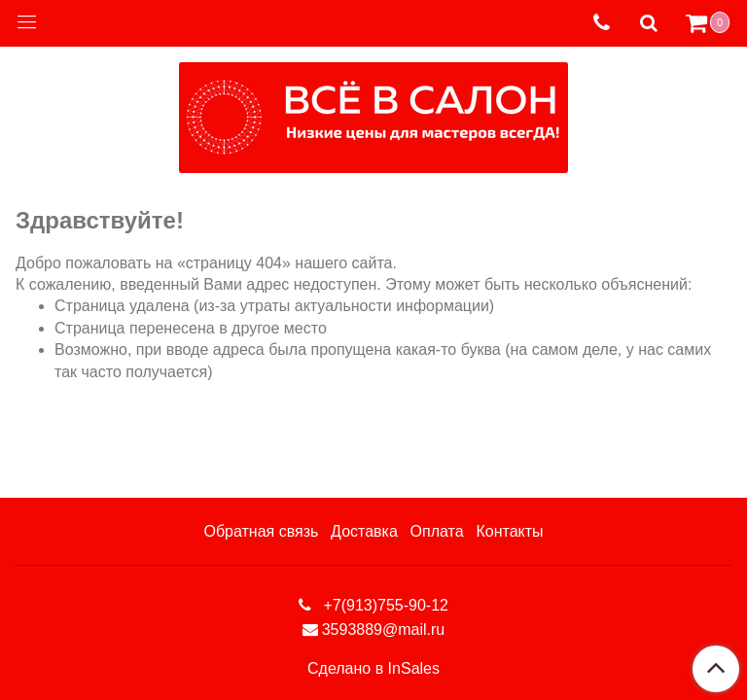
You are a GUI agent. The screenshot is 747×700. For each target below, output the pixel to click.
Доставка (364, 531)
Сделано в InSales (373, 669)
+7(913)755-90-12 (384, 605)
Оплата (437, 531)
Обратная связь (261, 531)
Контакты (509, 531)
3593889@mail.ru (384, 630)
